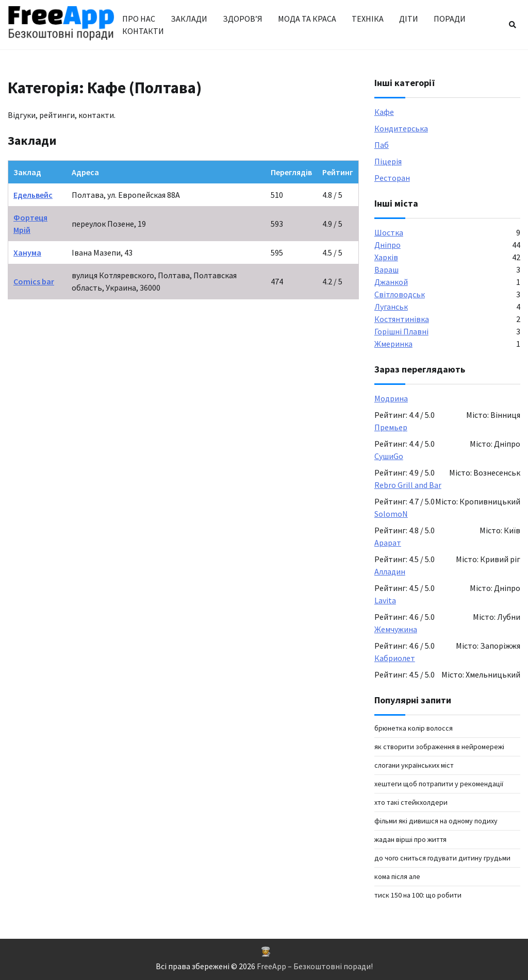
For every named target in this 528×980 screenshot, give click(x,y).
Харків (386, 257)
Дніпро (387, 245)
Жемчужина (396, 629)
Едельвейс (33, 195)
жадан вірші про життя (410, 839)
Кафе (384, 112)
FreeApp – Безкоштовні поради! (315, 966)
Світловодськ (400, 294)
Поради (450, 19)
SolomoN (391, 514)
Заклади (189, 19)
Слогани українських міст (414, 765)
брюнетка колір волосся (414, 728)
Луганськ (391, 307)
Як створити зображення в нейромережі (439, 747)
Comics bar (34, 281)
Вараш (386, 269)
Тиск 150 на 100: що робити (418, 895)
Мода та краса (307, 19)
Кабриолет (395, 658)
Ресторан (392, 178)
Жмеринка (393, 344)
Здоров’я (243, 19)
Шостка (389, 232)
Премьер (391, 427)
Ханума (27, 252)
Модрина (391, 398)
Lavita (385, 600)
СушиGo (389, 456)
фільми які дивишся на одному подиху (436, 821)
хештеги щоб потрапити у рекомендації (439, 784)
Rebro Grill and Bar (408, 485)
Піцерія (388, 161)
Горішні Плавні (401, 331)
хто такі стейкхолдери (411, 802)
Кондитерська (401, 128)
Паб (382, 145)
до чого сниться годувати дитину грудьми (442, 858)
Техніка (368, 19)
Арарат (388, 543)
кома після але (397, 876)
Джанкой (391, 282)
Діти (409, 19)
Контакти (143, 31)
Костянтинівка (402, 319)
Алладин (390, 571)
